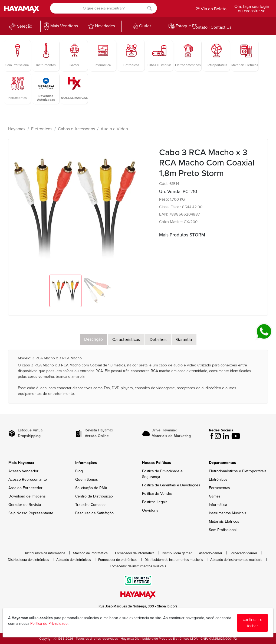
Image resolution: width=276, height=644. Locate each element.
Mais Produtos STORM (182, 235)
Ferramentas (219, 488)
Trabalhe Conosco (90, 505)
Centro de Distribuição (94, 496)
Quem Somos (87, 479)
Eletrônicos (218, 479)
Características (126, 340)
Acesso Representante (28, 479)
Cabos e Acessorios (76, 129)
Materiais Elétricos (224, 521)
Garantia (184, 340)
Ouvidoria (150, 510)
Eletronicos (42, 129)
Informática (218, 505)
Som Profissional (223, 530)
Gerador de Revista (25, 505)
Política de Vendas (157, 494)
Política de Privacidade (49, 624)
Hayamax (17, 129)
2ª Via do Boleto (211, 9)
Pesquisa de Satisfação (94, 513)
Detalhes (158, 340)
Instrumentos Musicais (228, 513)
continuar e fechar (252, 623)
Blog (79, 471)
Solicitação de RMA (91, 488)
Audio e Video (114, 129)
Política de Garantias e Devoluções (171, 485)
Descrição (93, 339)
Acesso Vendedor (23, 471)
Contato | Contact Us (212, 27)
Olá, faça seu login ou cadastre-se (252, 9)
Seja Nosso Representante (31, 513)
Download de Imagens (27, 496)
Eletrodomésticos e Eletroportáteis (238, 471)
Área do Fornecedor (25, 488)
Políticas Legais (155, 502)
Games (215, 496)
